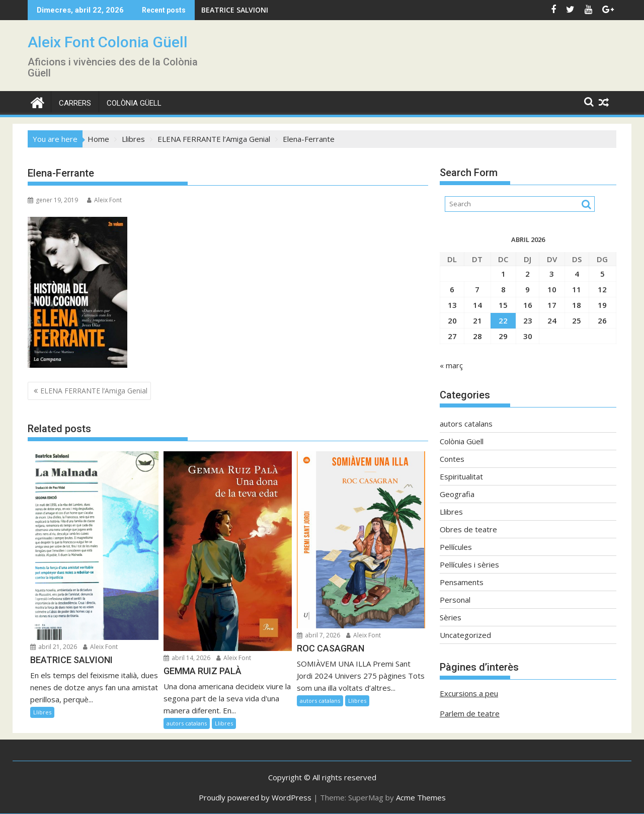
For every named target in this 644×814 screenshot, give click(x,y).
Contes (452, 459)
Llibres (42, 712)
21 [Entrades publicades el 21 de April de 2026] (477, 320)
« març (451, 365)
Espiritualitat (461, 476)
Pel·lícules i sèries (469, 564)
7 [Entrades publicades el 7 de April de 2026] (477, 289)
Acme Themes (421, 797)
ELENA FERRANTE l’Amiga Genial (94, 391)
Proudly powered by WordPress (255, 797)
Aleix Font (104, 200)
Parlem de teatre (470, 713)
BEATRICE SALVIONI (235, 10)
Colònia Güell (134, 103)
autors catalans (187, 723)
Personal (455, 600)
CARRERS (75, 103)
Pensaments (462, 582)
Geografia (457, 494)
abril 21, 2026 (54, 647)
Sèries (451, 617)
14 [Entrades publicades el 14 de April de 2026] (477, 305)
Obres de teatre (468, 529)
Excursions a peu (469, 693)
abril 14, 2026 (187, 658)
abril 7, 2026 (318, 635)
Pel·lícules (456, 547)
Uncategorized (465, 635)
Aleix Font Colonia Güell (108, 42)
